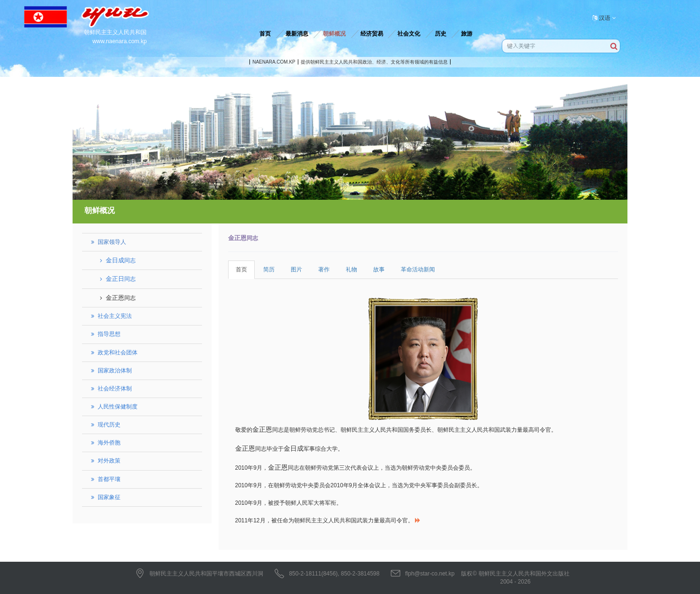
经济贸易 (372, 34)
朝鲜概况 (334, 34)
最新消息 (297, 34)
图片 (296, 269)
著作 (324, 269)
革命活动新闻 (418, 269)
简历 (269, 269)
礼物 (351, 269)
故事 (379, 269)
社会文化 (409, 34)
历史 (441, 34)
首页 (265, 34)
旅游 (467, 34)
